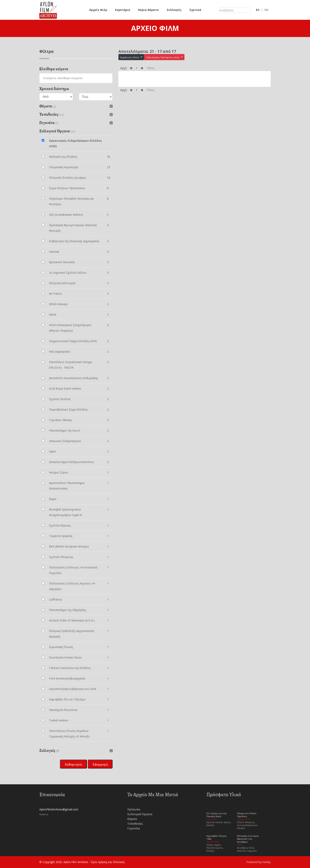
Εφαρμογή (100, 764)
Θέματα (132, 819)
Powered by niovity (258, 862)
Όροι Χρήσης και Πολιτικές (108, 862)
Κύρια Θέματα (148, 10)
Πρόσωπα (134, 809)
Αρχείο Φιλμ (98, 10)
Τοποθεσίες (135, 824)
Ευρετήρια (123, 10)
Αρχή (123, 68)
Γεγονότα (134, 828)
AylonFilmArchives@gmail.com (59, 809)
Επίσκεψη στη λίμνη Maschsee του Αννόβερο (248, 839)
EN (266, 10)
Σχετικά (195, 10)
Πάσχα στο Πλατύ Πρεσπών (247, 815)
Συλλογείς (174, 10)
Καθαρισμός (73, 764)
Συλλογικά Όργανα (140, 814)
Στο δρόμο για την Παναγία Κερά (217, 815)
